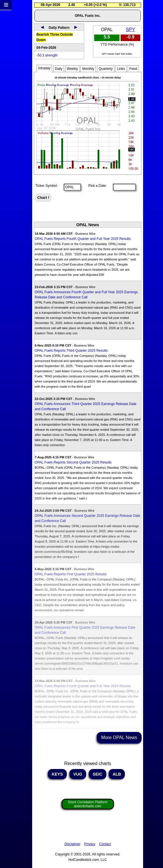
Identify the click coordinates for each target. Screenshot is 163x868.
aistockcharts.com (88, 804)
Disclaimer (72, 844)
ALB (117, 774)
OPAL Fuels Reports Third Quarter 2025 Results (71, 351)
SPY (131, 30)
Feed (133, 69)
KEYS (57, 774)
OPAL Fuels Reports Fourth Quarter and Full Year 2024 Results (83, 686)
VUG (78, 774)
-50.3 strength (47, 55)
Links (121, 69)
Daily (59, 69)
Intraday (44, 68)
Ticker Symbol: (47, 186)
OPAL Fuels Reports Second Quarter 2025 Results (73, 462)
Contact (105, 844)
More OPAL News (119, 738)
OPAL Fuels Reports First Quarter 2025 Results (71, 574)
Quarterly (106, 69)
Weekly (72, 69)
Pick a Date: (96, 186)
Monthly (88, 69)
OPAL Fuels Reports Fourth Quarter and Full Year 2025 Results (83, 239)
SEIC (98, 774)
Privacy (90, 844)
